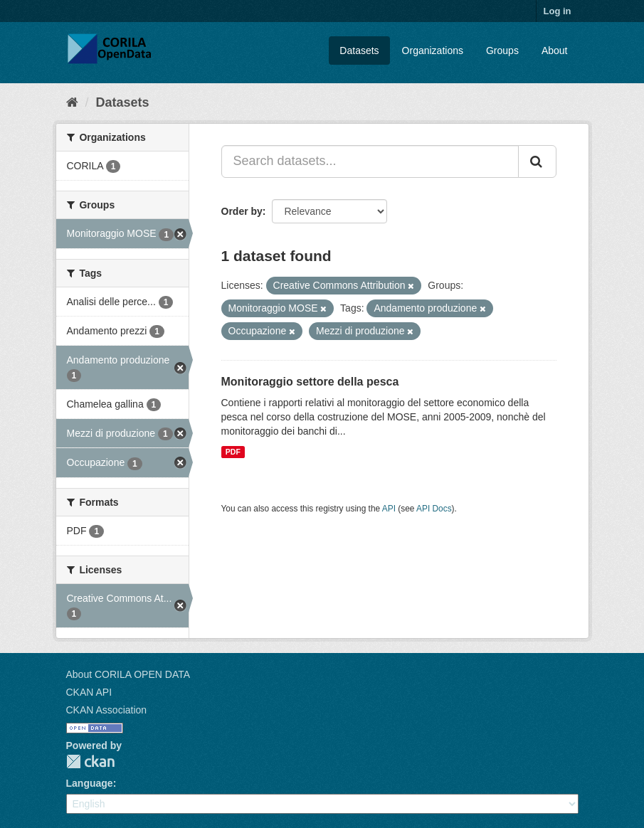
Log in (558, 11)
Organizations (433, 51)
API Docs (434, 509)
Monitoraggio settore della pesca (310, 382)
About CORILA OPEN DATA (128, 674)
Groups (502, 51)
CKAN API (89, 692)
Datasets (359, 51)
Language (90, 783)
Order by (242, 211)
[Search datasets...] (370, 161)
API (389, 509)
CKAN (90, 761)
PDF (233, 452)
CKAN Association (107, 710)
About (555, 51)
